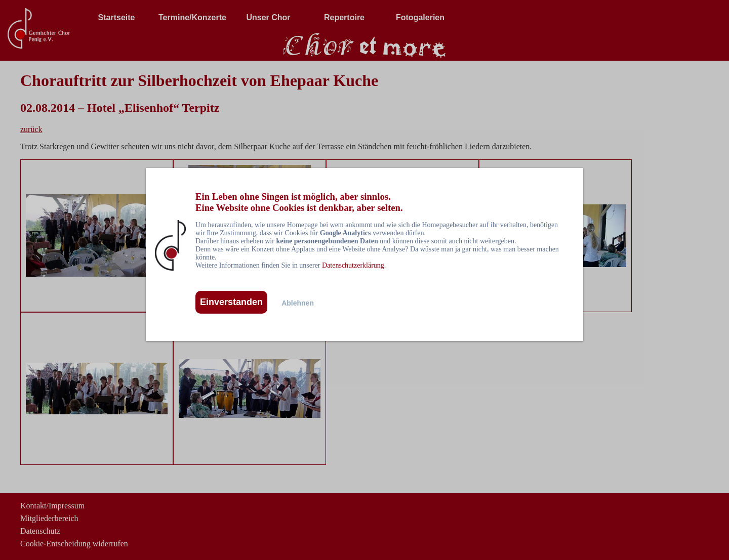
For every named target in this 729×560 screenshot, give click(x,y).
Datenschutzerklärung (353, 265)
